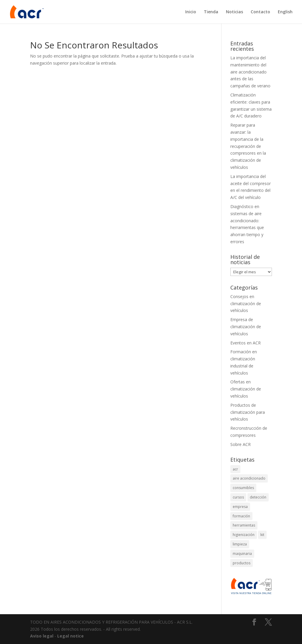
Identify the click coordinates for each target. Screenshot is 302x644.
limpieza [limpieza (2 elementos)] (240, 544)
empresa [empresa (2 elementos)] (240, 507)
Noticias (234, 12)
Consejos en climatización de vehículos (246, 304)
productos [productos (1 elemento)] (242, 563)
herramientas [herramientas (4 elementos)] (244, 525)
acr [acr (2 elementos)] (235, 469)
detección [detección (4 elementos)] (258, 497)
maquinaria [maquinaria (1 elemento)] (242, 554)
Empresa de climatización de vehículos (246, 327)
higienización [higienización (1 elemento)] (244, 535)
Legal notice (70, 636)
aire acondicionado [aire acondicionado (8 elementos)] (249, 478)
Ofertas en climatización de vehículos (246, 389)
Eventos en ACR (246, 343)
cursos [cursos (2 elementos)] (238, 497)
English (285, 12)
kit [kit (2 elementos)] (262, 535)
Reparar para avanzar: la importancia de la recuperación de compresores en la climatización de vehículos (248, 146)
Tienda (211, 12)
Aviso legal (42, 636)
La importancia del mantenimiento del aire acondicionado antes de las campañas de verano (250, 72)
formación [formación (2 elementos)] (241, 516)
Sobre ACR (241, 444)
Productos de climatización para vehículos (248, 412)
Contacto (260, 12)
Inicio (191, 12)
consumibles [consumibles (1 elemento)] (243, 488)
